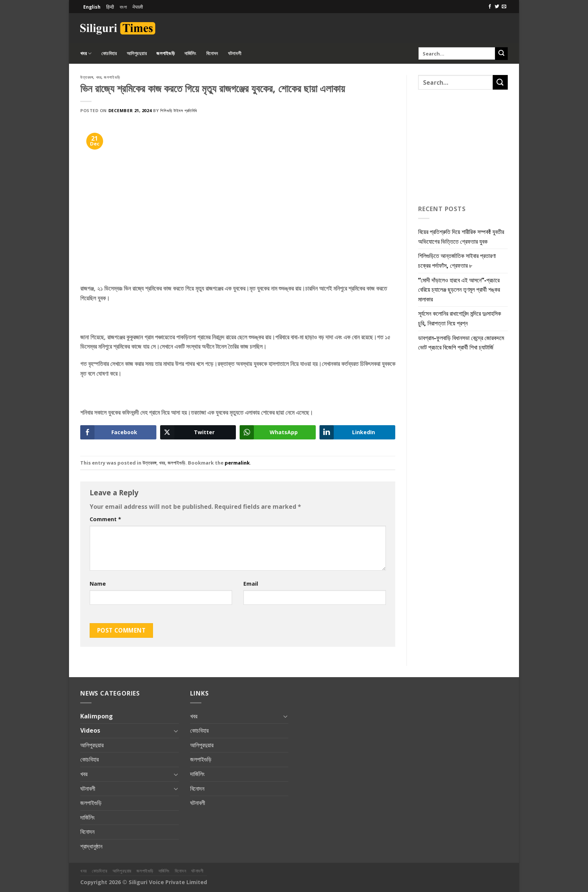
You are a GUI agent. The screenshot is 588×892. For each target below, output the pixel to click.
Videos (90, 730)
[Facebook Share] (118, 432)
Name (98, 584)
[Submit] (501, 54)
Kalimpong (97, 716)
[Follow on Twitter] (497, 7)
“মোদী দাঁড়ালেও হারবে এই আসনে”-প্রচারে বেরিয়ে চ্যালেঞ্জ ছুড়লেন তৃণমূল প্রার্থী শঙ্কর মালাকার (459, 290)
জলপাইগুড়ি (166, 53)
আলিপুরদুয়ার (137, 53)
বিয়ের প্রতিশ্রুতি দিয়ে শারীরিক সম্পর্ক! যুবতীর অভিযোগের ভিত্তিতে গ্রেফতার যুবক (461, 237)
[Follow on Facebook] (490, 7)
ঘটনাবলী (235, 53)
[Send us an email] (504, 7)
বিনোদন (212, 53)
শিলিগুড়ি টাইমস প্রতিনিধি (178, 110)
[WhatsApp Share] (278, 432)
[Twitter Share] (198, 432)
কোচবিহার (109, 53)
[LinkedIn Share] (358, 432)
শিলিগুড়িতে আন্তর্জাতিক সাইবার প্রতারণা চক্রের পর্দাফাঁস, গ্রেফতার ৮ (457, 261)
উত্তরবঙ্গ (87, 77)
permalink (237, 463)
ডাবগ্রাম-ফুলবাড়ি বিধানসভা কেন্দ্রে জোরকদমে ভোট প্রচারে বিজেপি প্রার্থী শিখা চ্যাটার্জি (461, 343)
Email (251, 584)
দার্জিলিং (190, 53)
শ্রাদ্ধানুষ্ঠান (91, 846)
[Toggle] (176, 731)
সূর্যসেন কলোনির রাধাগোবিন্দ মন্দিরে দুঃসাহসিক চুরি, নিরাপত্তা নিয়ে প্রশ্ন (460, 318)
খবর (86, 53)
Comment (105, 519)
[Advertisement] (420, 27)
